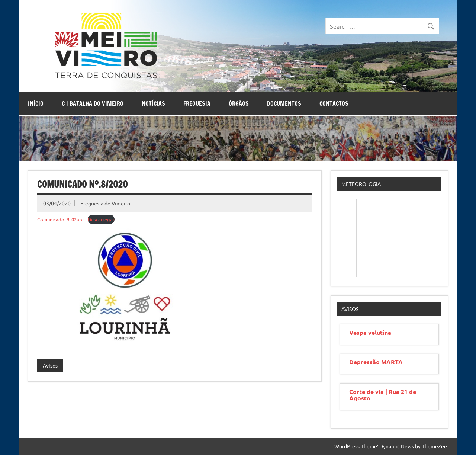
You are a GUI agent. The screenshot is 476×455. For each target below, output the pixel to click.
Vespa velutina (370, 332)
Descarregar (101, 219)
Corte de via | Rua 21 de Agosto (383, 395)
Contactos (334, 103)
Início (36, 103)
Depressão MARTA (376, 362)
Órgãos (239, 103)
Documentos (284, 103)
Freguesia (197, 103)
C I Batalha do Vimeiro (93, 103)
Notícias (153, 103)
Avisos (50, 365)
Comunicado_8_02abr (61, 219)
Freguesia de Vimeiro (105, 203)
